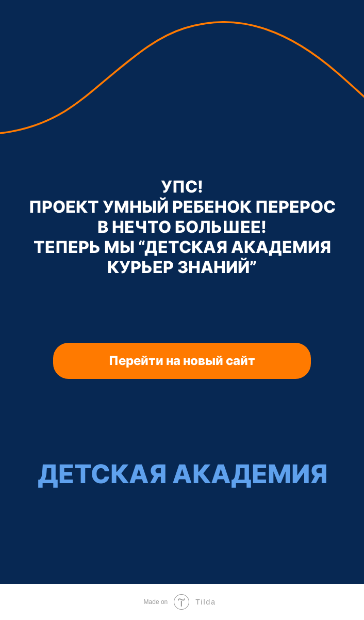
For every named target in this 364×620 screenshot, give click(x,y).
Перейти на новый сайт (182, 361)
